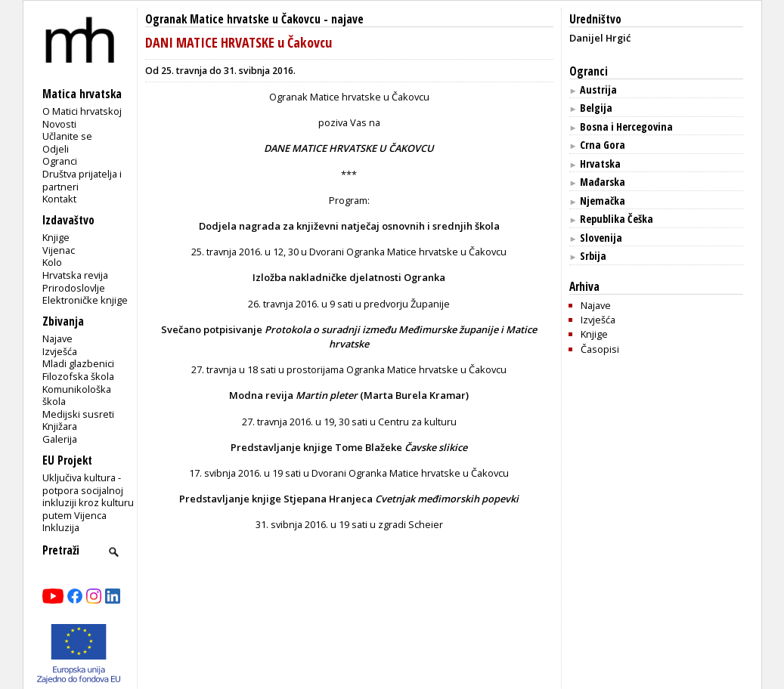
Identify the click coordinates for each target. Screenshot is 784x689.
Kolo (52, 262)
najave (347, 19)
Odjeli (56, 149)
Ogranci (60, 161)
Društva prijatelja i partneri (82, 180)
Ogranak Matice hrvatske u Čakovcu (233, 19)
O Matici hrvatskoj (82, 111)
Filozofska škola (78, 376)
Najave (57, 338)
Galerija (60, 439)
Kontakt (59, 199)
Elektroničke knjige (85, 300)
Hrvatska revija (75, 275)
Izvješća (60, 351)
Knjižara (60, 426)
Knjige (56, 237)
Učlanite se (67, 136)
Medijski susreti (78, 414)
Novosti (59, 124)
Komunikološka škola (77, 395)
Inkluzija (61, 527)
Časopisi (600, 349)
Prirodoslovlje (74, 288)
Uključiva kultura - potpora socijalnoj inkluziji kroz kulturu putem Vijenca (88, 496)
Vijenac (59, 250)
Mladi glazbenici (78, 363)
